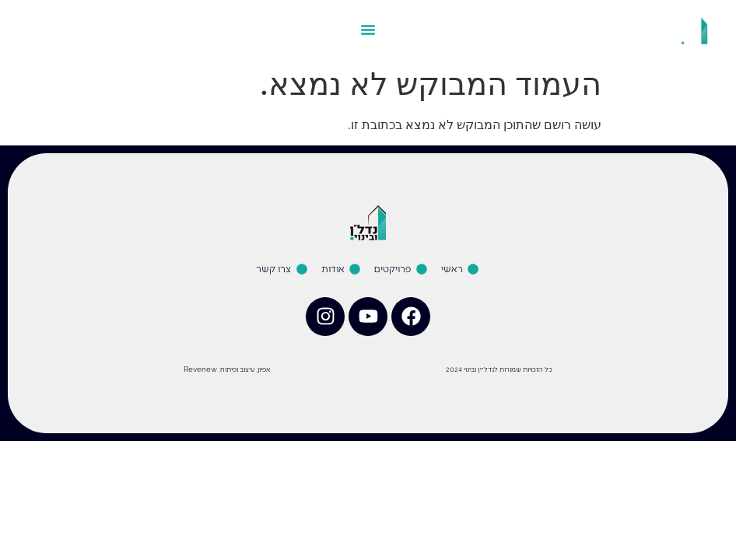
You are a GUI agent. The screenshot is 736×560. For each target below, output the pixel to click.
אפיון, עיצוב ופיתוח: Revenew (227, 369)
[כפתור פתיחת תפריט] (368, 30)
